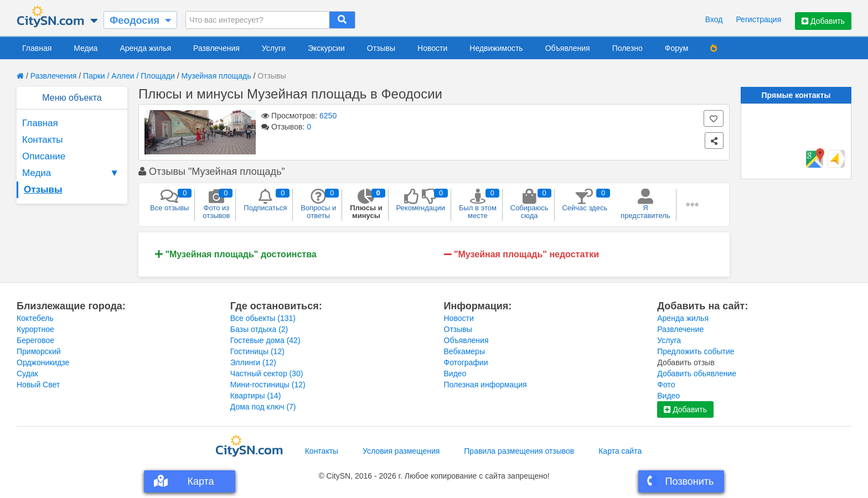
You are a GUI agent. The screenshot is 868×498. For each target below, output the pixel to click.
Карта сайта (620, 451)
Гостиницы (257, 351)
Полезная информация (485, 385)
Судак (27, 373)
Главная (37, 48)
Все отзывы (169, 200)
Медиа (86, 48)
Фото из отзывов (216, 204)
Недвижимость (496, 48)
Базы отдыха (259, 329)
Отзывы (381, 48)
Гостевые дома (265, 340)
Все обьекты (263, 318)
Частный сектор (267, 373)
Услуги (274, 48)
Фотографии (466, 362)
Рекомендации (421, 200)
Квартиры (256, 396)
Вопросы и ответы (318, 204)
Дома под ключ (263, 407)
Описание (44, 156)
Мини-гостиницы (268, 385)
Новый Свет (38, 385)
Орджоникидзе (43, 362)
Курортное (35, 329)
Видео (455, 373)
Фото (666, 385)
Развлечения (216, 48)
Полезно (627, 48)
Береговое (35, 340)
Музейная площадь (216, 76)
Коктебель (35, 318)
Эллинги (253, 362)
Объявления (568, 48)
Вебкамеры (464, 351)
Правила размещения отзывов (519, 451)
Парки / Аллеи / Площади (129, 76)
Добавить (823, 21)
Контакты (42, 140)
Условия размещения (401, 451)
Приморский (39, 351)
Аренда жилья (145, 48)
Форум (677, 48)
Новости (432, 48)
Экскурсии (326, 48)
